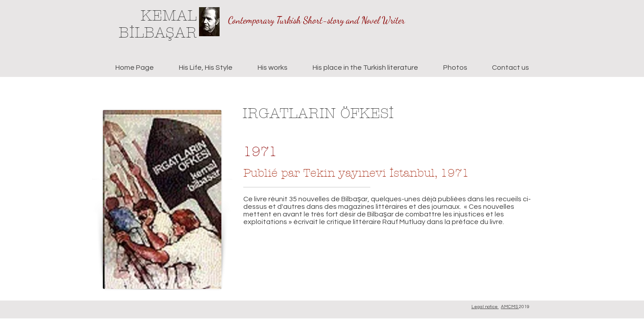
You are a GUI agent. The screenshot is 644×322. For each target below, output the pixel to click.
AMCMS (510, 307)
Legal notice (485, 307)
